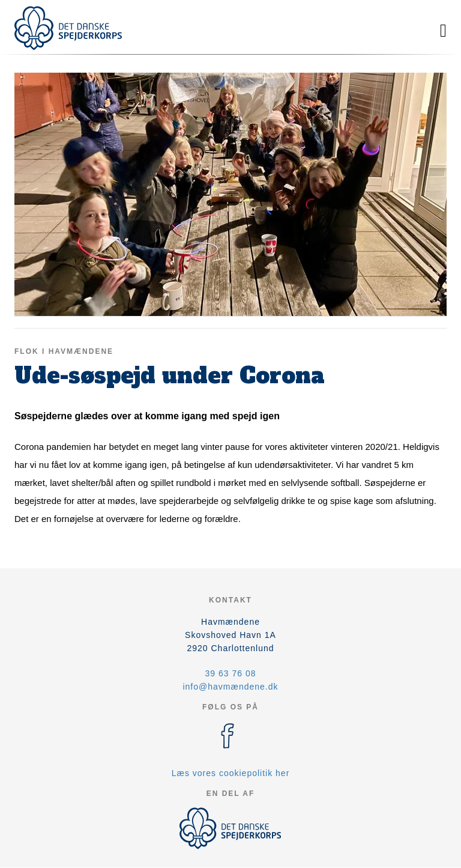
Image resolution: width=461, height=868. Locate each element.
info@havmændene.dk (230, 687)
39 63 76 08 (231, 673)
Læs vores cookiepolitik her (231, 773)
